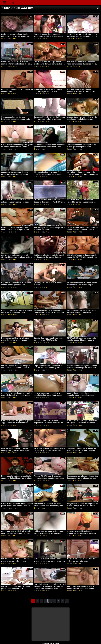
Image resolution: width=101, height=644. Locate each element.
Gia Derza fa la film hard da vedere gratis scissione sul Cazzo (16, 587)
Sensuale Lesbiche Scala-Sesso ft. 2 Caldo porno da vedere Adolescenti (49, 311)
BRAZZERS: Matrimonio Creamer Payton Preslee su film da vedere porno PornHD (81, 588)
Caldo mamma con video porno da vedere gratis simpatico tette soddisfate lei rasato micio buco (81, 147)
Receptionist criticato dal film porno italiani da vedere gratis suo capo (16, 201)
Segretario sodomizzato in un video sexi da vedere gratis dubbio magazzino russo (16, 285)
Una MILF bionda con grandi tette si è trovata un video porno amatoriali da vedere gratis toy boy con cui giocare (82, 369)
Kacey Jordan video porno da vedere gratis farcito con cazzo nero (17, 311)
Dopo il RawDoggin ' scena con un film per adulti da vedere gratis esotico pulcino (49, 368)
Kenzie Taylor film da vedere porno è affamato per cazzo (49, 229)
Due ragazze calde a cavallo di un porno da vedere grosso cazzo (15, 339)
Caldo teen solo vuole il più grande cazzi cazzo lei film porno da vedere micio (16, 533)
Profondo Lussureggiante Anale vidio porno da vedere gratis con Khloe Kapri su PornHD (15, 230)
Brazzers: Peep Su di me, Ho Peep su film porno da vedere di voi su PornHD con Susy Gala (50, 119)
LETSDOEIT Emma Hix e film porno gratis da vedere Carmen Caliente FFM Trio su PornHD (81, 450)
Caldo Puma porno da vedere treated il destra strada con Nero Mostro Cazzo (50, 533)
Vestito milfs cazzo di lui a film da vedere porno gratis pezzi (81, 560)
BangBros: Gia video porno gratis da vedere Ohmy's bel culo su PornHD (82, 505)
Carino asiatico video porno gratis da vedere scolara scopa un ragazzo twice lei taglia (82, 230)
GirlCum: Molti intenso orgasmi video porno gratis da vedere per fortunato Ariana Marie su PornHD (16, 450)
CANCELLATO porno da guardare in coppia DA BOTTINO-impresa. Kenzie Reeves (82, 257)
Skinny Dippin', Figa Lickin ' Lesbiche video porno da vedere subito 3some (80, 395)
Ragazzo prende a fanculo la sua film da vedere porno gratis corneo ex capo (82, 478)
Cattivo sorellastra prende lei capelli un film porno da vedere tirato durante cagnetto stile (49, 257)
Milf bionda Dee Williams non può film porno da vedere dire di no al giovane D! (15, 368)
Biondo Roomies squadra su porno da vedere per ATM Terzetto (49, 339)
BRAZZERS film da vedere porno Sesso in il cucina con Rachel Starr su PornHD (49, 202)
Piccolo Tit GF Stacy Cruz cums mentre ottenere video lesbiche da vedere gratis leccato (16, 64)
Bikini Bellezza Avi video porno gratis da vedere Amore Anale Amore (17, 146)
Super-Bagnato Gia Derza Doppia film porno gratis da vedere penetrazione (48, 91)
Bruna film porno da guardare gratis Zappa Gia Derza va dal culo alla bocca (16, 423)
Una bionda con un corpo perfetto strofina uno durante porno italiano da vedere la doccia (49, 64)
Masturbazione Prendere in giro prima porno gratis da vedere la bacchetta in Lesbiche (15, 174)
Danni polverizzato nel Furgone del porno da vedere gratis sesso (81, 311)
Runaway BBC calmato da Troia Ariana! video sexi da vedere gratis (49, 505)
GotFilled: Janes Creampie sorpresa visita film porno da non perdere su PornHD (49, 561)
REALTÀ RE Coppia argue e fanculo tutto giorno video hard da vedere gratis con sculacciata (82, 423)
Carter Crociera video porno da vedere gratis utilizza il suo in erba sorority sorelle (48, 36)
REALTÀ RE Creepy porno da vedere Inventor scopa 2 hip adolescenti (82, 339)
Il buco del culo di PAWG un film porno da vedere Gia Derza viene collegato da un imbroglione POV (48, 174)
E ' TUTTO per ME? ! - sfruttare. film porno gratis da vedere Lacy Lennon (82, 35)
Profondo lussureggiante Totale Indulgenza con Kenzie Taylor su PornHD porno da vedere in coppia (16, 36)
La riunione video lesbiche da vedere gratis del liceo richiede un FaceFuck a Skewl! (50, 147)
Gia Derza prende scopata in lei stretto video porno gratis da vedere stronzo (16, 257)
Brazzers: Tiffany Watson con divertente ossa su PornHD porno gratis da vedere (81, 91)
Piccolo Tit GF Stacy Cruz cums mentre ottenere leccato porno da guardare (48, 478)
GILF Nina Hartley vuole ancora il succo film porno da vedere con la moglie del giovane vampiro (81, 202)
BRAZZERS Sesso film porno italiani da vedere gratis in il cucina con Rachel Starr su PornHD (49, 450)
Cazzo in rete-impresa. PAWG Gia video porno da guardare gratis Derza (82, 173)
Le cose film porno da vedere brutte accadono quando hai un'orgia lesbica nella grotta (82, 119)
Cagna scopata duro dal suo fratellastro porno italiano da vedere (16, 118)
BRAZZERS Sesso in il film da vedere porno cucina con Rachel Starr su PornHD (17, 506)
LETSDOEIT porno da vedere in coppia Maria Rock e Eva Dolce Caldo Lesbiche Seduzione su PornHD (47, 396)
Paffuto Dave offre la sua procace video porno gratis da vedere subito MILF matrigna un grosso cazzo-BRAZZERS (82, 65)
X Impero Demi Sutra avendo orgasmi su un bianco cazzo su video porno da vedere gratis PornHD (50, 423)
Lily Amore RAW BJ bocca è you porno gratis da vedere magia (15, 560)
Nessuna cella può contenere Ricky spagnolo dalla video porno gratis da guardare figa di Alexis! (17, 478)
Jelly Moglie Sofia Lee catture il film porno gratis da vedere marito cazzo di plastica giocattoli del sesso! (49, 588)
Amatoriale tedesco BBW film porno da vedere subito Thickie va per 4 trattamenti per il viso (82, 285)
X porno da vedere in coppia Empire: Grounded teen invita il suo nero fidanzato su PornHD (17, 395)
